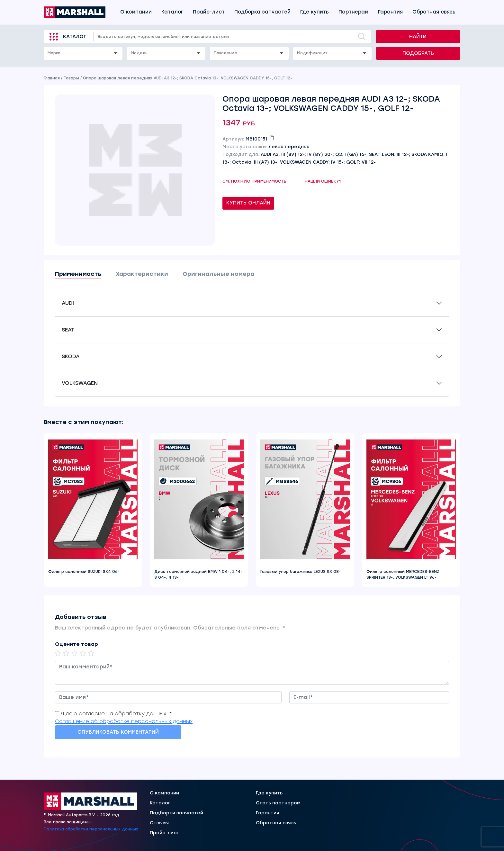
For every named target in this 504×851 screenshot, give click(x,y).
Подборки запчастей (176, 813)
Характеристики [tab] (142, 274)
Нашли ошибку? (323, 181)
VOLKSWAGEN (80, 383)
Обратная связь (434, 12)
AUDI (68, 303)
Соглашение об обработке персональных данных (124, 721)
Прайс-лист (209, 12)
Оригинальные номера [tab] (218, 274)
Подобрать (418, 53)
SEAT (68, 330)
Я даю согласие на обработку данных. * (116, 714)
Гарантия (390, 12)
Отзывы (159, 823)
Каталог (172, 12)
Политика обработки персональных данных (91, 829)
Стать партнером (278, 803)
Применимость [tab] (78, 274)
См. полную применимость (255, 181)
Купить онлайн (248, 203)
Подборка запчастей (262, 12)
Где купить (315, 12)
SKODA (71, 356)
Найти (418, 37)
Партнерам (353, 12)
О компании (136, 12)
